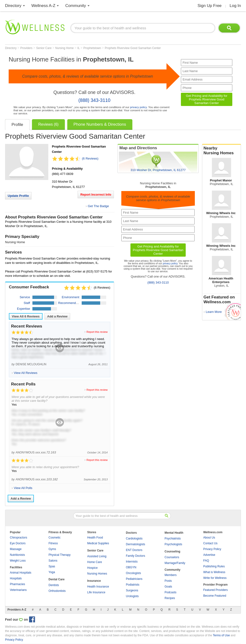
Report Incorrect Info (96, 195)
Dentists (54, 585)
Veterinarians (18, 590)
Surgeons (132, 590)
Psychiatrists (173, 539)
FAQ (206, 561)
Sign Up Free (209, 6)
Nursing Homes (97, 574)
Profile (17, 125)
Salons (53, 561)
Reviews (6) (48, 124)
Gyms (52, 549)
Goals (168, 587)
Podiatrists (133, 585)
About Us (209, 538)
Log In (235, 6)
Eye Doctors (18, 543)
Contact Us (210, 543)
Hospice (92, 568)
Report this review (97, 332)
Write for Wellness (215, 578)
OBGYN (131, 567)
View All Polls (23, 488)
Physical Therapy (60, 555)
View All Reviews (26, 316)
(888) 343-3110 (94, 100)
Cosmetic (55, 538)
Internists (132, 562)
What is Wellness (214, 572)
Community (76, 6)
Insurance (94, 581)
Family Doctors (135, 556)
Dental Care (57, 579)
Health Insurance (98, 587)
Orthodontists (57, 591)
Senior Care (44, 48)
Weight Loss (18, 561)
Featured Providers (215, 590)
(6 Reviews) (90, 158)
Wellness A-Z (43, 6)
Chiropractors (18, 538)
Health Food (95, 538)
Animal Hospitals (21, 573)
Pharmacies (17, 584)
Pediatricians (134, 579)
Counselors (172, 557)
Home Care (95, 562)
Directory (13, 6)
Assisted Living (97, 556)
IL (79, 48)
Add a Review (57, 316)
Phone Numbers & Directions (100, 124)
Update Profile (18, 196)
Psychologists (173, 544)
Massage (16, 549)
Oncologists (133, 573)
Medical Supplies (98, 543)
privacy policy (138, 107)
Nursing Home (65, 48)
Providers (27, 48)
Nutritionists (17, 555)
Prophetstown (93, 48)
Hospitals (16, 578)
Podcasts (170, 592)
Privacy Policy (212, 549)
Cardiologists (134, 539)
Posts (168, 581)
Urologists (132, 596)
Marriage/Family (175, 563)
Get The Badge (98, 206)
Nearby (221, 151)
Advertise (209, 555)
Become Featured (215, 596)
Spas (52, 566)
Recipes (170, 598)
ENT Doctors (134, 550)
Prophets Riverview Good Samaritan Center (133, 48)
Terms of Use (221, 635)
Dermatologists (135, 544)
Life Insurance (96, 592)
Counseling (172, 551)
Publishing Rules (214, 566)
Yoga (52, 572)
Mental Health (174, 533)
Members (171, 575)
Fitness (53, 543)
